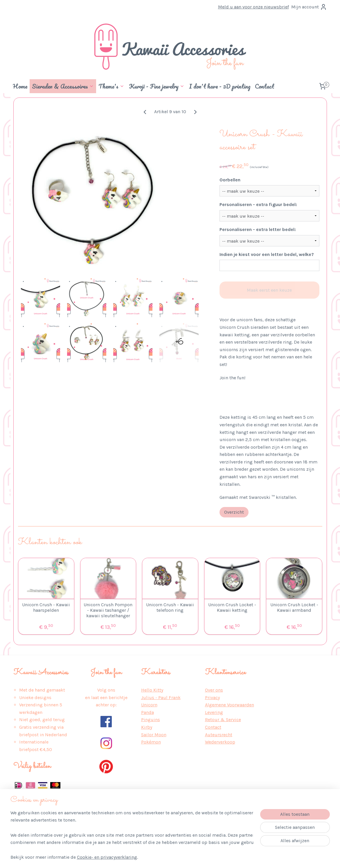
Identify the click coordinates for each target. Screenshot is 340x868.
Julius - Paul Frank (161, 698)
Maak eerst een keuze (269, 290)
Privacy (212, 698)
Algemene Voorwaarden (230, 705)
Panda (147, 712)
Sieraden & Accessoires (63, 86)
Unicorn (149, 705)
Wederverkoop (220, 742)
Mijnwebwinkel (232, 857)
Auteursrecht (219, 735)
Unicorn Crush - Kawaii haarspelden (46, 607)
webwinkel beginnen (186, 857)
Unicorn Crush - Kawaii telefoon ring (170, 607)
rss (167, 857)
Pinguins (151, 720)
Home (20, 86)
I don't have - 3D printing (220, 86)
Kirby (147, 727)
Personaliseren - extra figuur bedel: (258, 204)
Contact (265, 86)
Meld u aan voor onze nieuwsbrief (253, 7)
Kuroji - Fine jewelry (157, 86)
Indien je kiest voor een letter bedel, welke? (266, 254)
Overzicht (234, 512)
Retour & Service (223, 720)
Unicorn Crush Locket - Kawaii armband (294, 607)
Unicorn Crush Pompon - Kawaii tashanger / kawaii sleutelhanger (108, 610)
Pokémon (151, 742)
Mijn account (309, 7)
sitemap (156, 857)
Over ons (214, 690)
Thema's (111, 86)
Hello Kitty (152, 690)
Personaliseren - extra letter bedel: (257, 229)
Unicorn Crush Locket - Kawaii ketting (232, 607)
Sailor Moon (154, 735)
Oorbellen (230, 180)
